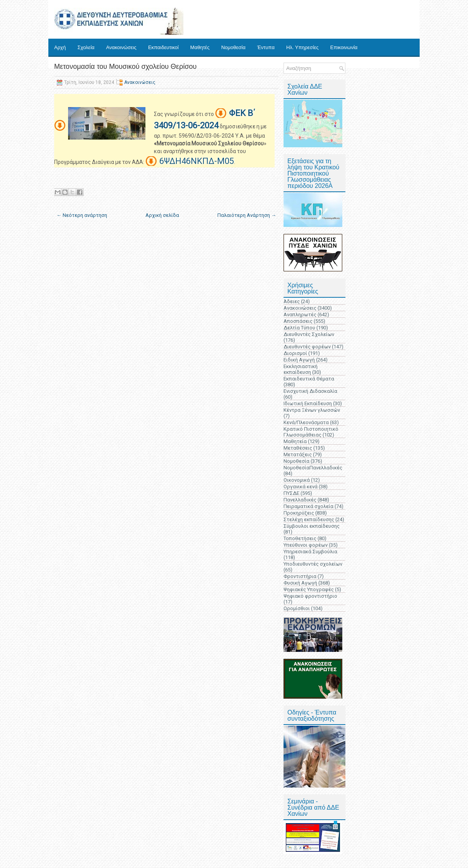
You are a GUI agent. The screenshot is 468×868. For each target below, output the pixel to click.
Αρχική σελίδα (162, 215)
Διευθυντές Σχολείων (309, 334)
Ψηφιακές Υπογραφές (309, 589)
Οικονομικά (297, 480)
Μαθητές (200, 47)
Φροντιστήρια (300, 576)
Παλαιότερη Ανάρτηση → (247, 215)
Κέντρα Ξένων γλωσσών (312, 410)
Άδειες (292, 301)
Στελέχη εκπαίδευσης (309, 519)
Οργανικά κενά (301, 487)
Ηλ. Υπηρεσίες (302, 47)
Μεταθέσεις (298, 448)
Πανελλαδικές (300, 500)
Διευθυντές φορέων (307, 347)
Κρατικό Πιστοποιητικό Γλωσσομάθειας (311, 432)
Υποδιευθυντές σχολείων (313, 564)
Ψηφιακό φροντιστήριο (310, 596)
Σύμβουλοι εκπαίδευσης (312, 526)
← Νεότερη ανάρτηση (82, 215)
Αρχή (60, 47)
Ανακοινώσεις (121, 47)
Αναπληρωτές (300, 315)
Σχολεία (86, 47)
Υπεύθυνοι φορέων (306, 545)
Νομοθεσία (233, 47)
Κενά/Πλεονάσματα (306, 422)
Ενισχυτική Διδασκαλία (310, 391)
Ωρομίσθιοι (297, 608)
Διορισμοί (295, 353)
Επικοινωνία (344, 47)
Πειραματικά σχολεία (308, 506)
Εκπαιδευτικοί (163, 47)
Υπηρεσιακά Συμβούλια (310, 552)
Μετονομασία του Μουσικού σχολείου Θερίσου (125, 67)
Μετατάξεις (298, 454)
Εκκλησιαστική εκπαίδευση (301, 369)
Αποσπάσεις (298, 321)
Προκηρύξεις (299, 513)
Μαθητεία (295, 441)
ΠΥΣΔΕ (291, 493)
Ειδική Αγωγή (299, 360)
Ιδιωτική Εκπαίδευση (308, 403)
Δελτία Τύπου (299, 328)
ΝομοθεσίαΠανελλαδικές (313, 468)
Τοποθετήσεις (300, 538)
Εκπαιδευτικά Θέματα (309, 379)
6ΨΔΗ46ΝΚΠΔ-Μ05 (197, 161)
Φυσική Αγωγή (300, 583)
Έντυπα (266, 47)
